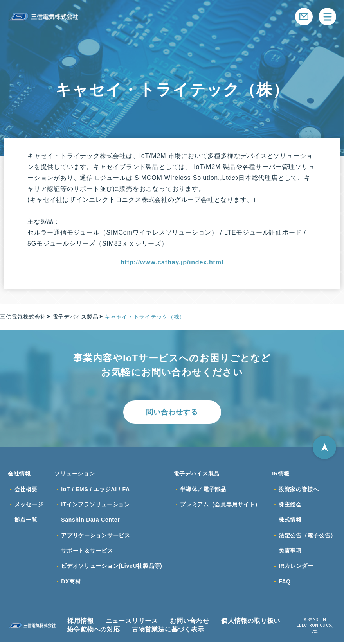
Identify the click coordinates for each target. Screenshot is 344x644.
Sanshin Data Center (90, 521)
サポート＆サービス (87, 552)
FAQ (285, 583)
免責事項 (290, 552)
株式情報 (290, 521)
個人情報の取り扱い (251, 623)
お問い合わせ (190, 623)
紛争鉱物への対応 (94, 632)
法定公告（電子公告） (307, 536)
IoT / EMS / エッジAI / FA (95, 490)
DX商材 (71, 583)
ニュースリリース (132, 623)
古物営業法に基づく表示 (168, 632)
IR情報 (281, 474)
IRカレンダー (296, 568)
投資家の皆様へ (299, 490)
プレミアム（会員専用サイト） (220, 505)
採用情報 (80, 623)
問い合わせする (172, 412)
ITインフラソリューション (95, 505)
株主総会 (290, 505)
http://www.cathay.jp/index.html (172, 262)
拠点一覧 (26, 521)
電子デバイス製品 (196, 474)
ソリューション (75, 474)
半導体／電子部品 (203, 490)
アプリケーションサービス (95, 536)
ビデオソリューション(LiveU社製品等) (112, 568)
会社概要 (26, 490)
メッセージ (29, 505)
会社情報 (19, 474)
